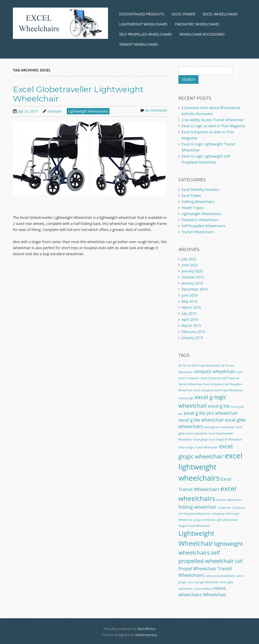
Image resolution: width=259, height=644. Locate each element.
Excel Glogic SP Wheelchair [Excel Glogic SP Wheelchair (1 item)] (226, 440)
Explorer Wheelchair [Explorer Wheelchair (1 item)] (229, 500)
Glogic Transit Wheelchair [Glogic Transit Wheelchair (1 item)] (194, 526)
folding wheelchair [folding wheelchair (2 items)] (197, 507)
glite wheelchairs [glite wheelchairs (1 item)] (228, 520)
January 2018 (192, 283)
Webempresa (146, 635)
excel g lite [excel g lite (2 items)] (219, 406)
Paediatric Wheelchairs (197, 24)
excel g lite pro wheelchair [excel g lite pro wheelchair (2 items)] (211, 413)
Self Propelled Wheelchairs (145, 34)
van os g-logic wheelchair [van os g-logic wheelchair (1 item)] (203, 582)
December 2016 (194, 289)
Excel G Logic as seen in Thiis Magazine (213, 126)
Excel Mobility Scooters (200, 189)
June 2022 (189, 265)
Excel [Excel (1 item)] (239, 372)
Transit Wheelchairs (138, 44)
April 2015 (190, 319)
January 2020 (192, 271)
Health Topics (192, 208)
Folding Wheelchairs (198, 202)
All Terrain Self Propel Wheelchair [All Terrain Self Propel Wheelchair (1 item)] (199, 366)
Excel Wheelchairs (220, 14)
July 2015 (189, 313)
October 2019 (193, 277)
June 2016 (189, 295)
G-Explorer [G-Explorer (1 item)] (224, 508)
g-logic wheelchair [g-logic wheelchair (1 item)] (205, 520)
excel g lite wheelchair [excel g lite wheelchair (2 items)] (201, 420)
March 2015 (191, 326)
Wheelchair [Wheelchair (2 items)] (215, 595)
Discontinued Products (142, 14)
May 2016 (189, 301)
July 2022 (189, 259)
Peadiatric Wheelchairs (200, 220)
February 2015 (193, 332)
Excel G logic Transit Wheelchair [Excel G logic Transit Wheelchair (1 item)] (198, 447)
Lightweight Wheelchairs (143, 24)
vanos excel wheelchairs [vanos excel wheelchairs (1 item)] (220, 576)
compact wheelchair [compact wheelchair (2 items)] (214, 371)
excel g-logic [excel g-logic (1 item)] (186, 398)
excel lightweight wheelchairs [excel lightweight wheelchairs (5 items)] (210, 467)
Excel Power (184, 14)
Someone (55, 111)
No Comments (156, 110)
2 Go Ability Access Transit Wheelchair (212, 120)
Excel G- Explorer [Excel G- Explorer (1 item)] (189, 378)
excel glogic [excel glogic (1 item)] (201, 440)
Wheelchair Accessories (202, 34)
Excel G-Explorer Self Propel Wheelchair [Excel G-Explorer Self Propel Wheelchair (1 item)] (218, 390)
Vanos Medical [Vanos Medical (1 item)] (204, 589)
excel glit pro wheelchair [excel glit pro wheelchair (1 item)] (220, 427)
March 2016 (191, 307)
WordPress (147, 629)
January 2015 (192, 338)
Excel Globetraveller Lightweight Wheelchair (78, 94)
